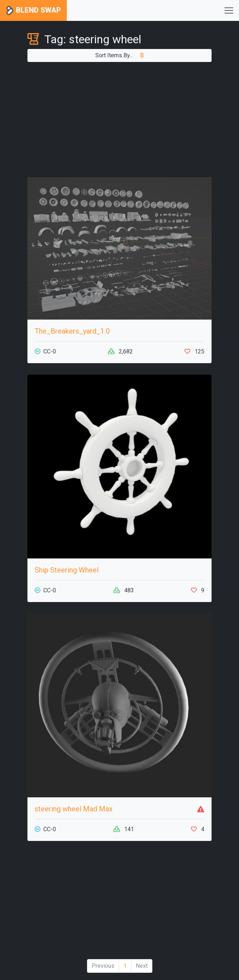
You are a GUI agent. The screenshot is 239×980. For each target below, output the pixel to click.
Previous (103, 966)
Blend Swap (33, 11)
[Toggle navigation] (229, 10)
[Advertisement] (119, 120)
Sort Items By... (119, 55)
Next (142, 966)
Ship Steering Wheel (67, 570)
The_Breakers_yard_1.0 (72, 331)
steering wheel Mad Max (74, 809)
